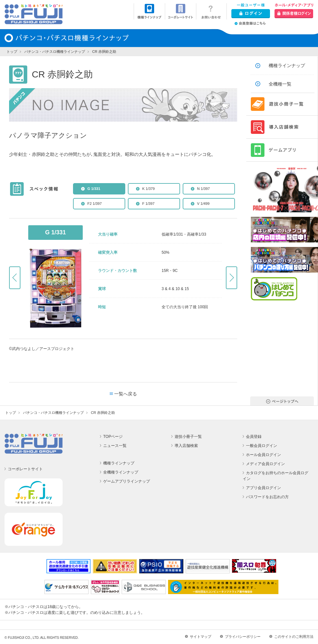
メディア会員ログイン (265, 464)
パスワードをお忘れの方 (267, 497)
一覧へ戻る (126, 394)
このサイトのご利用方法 (294, 637)
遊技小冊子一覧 (188, 437)
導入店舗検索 (186, 446)
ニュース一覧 (115, 446)
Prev (15, 278)
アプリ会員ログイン (263, 488)
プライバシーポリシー (243, 637)
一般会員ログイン (262, 446)
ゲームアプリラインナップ (127, 481)
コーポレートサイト (25, 469)
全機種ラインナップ (121, 472)
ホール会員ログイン (263, 455)
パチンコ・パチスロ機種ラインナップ (55, 52)
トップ (12, 52)
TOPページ (113, 437)
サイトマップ (201, 637)
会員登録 (254, 437)
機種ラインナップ (287, 65)
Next (232, 278)
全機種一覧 (280, 84)
